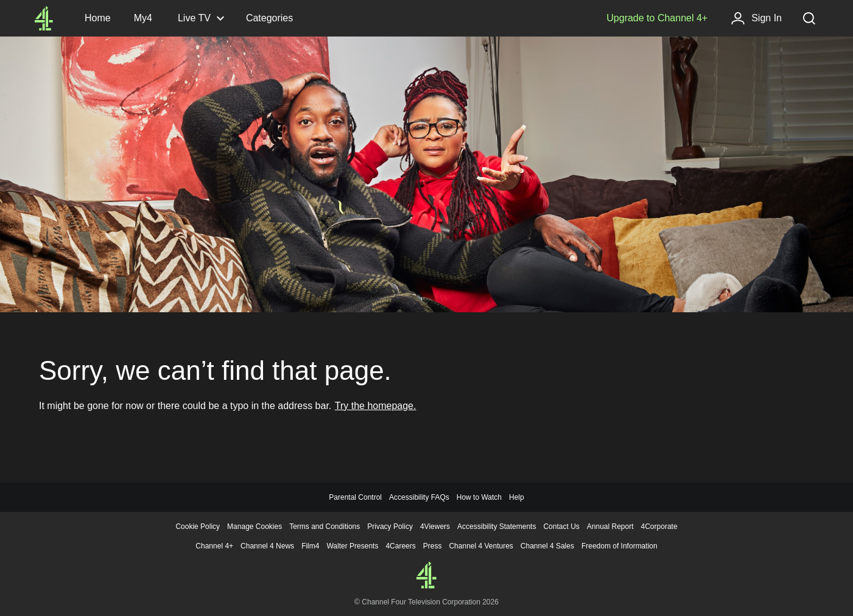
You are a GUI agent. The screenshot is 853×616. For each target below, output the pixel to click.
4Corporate (659, 527)
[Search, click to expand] (809, 18)
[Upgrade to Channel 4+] (657, 18)
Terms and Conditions (325, 527)
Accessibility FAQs (419, 497)
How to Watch (479, 497)
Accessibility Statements (497, 527)
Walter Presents (352, 546)
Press (433, 546)
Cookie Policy (198, 527)
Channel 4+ (214, 546)
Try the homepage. (376, 406)
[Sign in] (756, 18)
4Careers (400, 546)
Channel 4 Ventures (481, 546)
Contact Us (561, 527)
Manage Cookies (254, 527)
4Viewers (435, 527)
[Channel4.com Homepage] (44, 18)
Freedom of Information (620, 546)
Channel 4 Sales (547, 546)
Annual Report (610, 527)
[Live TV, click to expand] (200, 18)
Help (517, 497)
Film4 (310, 546)
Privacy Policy (390, 527)
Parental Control (355, 497)
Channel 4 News (267, 546)
